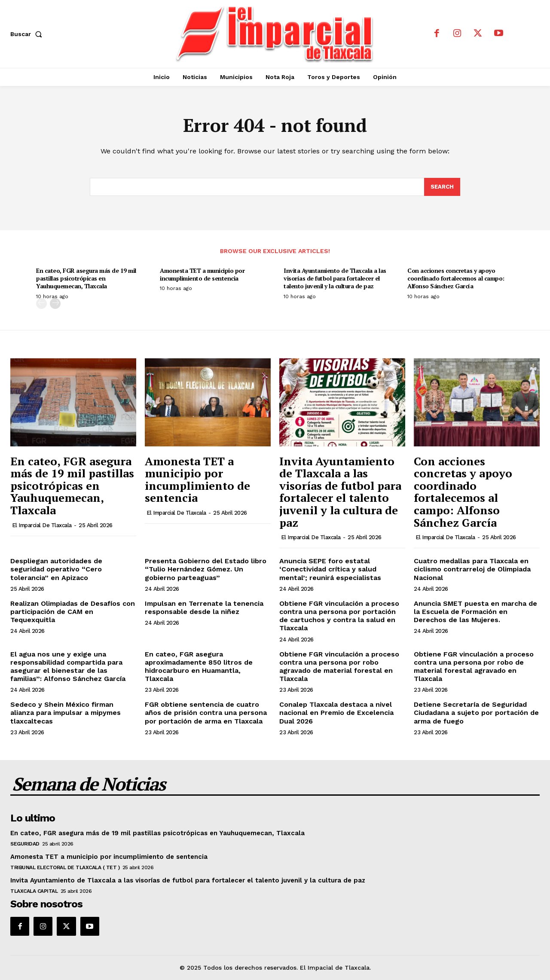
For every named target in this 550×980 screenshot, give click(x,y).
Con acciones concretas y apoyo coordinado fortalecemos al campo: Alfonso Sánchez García (456, 278)
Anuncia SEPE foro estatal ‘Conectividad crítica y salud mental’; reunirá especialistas (330, 569)
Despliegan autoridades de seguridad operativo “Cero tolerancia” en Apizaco (56, 569)
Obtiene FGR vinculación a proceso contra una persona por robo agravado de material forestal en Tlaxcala (339, 667)
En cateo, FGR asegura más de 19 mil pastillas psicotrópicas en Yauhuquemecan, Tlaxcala (86, 278)
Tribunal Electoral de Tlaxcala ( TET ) (65, 867)
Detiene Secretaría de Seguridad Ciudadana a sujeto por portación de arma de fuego (476, 713)
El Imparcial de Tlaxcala (42, 525)
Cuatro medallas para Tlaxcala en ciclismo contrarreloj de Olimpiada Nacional (472, 569)
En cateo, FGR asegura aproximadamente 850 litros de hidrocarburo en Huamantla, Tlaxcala (199, 667)
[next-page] (55, 304)
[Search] (442, 187)
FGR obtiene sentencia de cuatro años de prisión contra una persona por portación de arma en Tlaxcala (206, 713)
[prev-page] (41, 304)
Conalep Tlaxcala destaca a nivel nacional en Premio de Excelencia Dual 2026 (336, 713)
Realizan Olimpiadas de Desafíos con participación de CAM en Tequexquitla (73, 612)
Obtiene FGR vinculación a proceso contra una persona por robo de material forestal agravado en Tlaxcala (474, 667)
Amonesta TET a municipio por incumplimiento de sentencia (202, 274)
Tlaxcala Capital (34, 891)
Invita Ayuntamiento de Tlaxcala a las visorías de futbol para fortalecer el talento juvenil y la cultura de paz (335, 278)
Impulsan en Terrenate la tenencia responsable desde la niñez (204, 608)
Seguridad (25, 844)
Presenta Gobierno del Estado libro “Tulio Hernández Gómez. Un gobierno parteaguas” (206, 569)
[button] (28, 34)
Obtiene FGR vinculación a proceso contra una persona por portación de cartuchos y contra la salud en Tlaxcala (339, 616)
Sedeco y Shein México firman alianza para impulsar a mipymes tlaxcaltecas (66, 713)
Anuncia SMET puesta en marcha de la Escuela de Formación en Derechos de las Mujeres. (475, 612)
